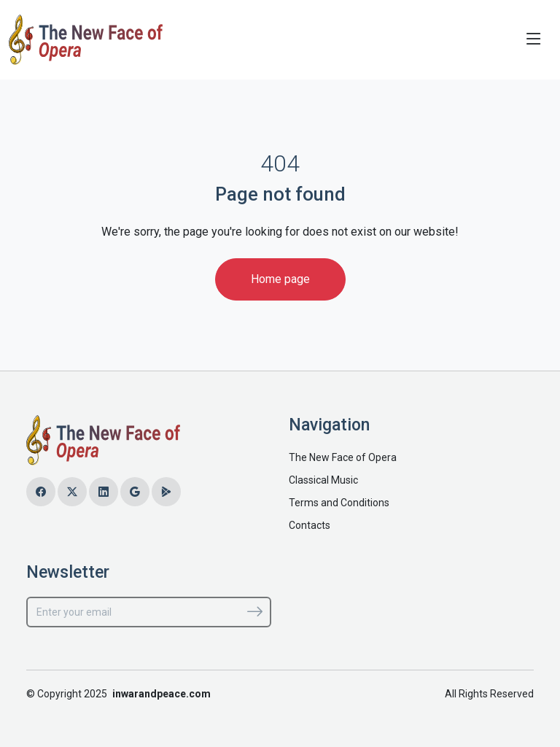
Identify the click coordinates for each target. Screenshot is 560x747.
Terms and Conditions (339, 503)
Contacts (310, 525)
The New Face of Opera (343, 457)
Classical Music (323, 480)
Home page (280, 279)
